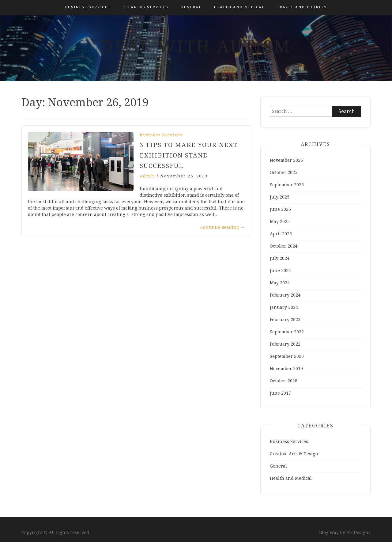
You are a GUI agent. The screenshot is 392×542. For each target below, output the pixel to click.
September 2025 (287, 185)
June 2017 (280, 393)
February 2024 (285, 295)
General (191, 7)
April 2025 (281, 234)
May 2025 (280, 222)
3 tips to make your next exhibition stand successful (189, 155)
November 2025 (286, 160)
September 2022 (287, 332)
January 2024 (284, 307)
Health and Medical (239, 7)
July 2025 (280, 197)
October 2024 (284, 246)
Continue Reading (222, 227)
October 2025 (284, 172)
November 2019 (286, 369)
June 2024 (280, 271)
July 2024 (280, 258)
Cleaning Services (145, 7)
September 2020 (287, 356)
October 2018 (284, 381)
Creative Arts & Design (294, 454)
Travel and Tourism (302, 7)
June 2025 (280, 209)
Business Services (88, 7)
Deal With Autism (196, 47)
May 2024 (280, 283)
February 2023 (285, 320)
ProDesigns (358, 533)
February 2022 (285, 344)
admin (147, 176)
